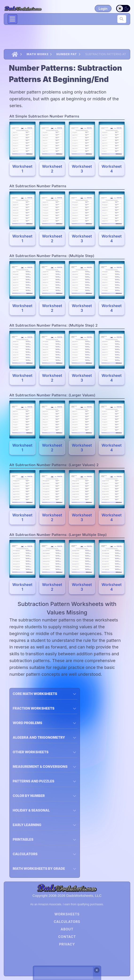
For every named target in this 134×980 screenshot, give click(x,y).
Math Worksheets (37, 54)
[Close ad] (97, 970)
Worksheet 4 (112, 169)
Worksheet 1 (22, 169)
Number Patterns (67, 54)
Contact (67, 937)
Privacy (67, 944)
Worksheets (67, 914)
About (67, 929)
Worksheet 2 (52, 169)
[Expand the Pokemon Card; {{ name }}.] (22, 141)
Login (103, 9)
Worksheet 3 (82, 169)
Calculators (67, 922)
